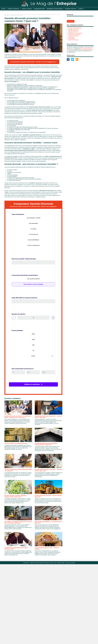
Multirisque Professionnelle (75, 33)
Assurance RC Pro (73, 32)
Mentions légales (61, 563)
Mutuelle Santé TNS (73, 29)
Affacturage (71, 37)
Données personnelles (70, 563)
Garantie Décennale (42, 14)
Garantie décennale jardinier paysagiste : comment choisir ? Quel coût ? (16, 496)
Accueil (3, 9)
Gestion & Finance (27, 9)
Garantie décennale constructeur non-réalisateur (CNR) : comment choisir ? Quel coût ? (18, 417)
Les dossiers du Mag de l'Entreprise (19, 14)
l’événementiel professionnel (86, 49)
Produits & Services (71, 9)
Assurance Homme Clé (74, 35)
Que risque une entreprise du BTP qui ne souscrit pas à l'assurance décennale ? (18, 522)
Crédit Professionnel (73, 36)
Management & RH (40, 9)
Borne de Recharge (73, 40)
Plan (55, 563)
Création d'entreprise (13, 9)
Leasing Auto (72, 39)
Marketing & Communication (55, 9)
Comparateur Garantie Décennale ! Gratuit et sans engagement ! (33, 62)
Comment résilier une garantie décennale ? (16, 443)
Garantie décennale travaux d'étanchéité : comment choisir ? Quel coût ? (46, 444)
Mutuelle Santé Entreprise (75, 28)
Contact (81, 9)
